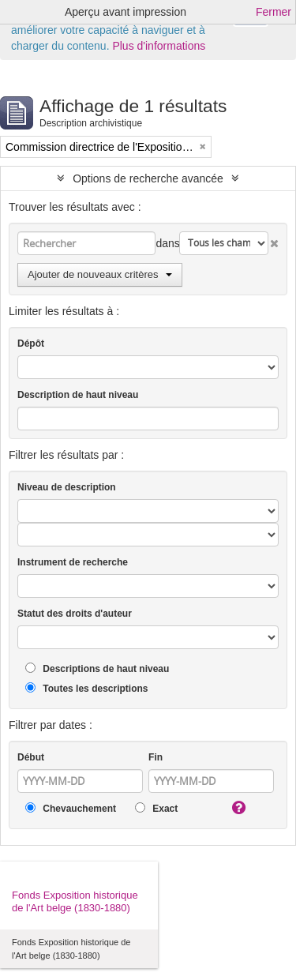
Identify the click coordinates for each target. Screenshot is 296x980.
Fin (155, 757)
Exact (156, 808)
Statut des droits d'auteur (75, 614)
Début (31, 757)
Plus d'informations (159, 46)
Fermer (274, 12)
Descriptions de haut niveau (97, 668)
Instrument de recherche (73, 562)
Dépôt (31, 344)
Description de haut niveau (78, 395)
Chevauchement (71, 808)
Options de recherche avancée (148, 178)
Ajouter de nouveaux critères (100, 274)
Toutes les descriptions (86, 688)
